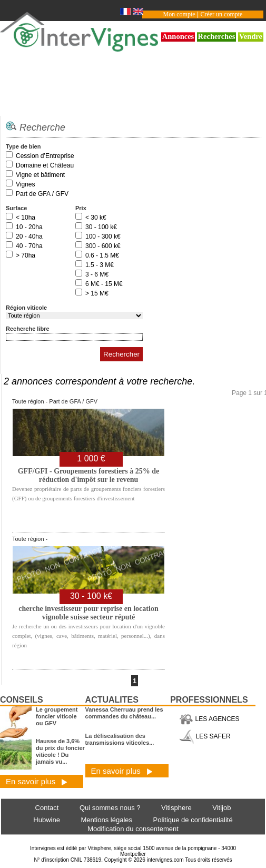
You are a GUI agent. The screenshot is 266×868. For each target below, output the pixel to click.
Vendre (251, 36)
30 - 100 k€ (101, 227)
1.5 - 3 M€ (100, 265)
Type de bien (23, 146)
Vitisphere (176, 808)
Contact (47, 808)
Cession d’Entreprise (45, 156)
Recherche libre (28, 329)
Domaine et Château (45, 165)
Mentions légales (106, 820)
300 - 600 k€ (103, 246)
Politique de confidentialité (193, 820)
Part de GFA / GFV (42, 194)
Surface (16, 208)
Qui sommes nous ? (110, 808)
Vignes (25, 184)
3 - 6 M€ (97, 274)
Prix (81, 208)
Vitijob (221, 808)
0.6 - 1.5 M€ (102, 255)
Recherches (217, 36)
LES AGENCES (209, 719)
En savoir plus (37, 781)
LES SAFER (205, 736)
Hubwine (47, 820)
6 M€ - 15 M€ (104, 284)
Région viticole (26, 308)
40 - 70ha (29, 246)
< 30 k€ (96, 218)
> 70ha (26, 255)
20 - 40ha (29, 236)
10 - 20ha (29, 227)
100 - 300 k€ (103, 236)
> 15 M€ (97, 293)
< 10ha (26, 218)
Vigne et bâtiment (40, 175)
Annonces (178, 36)
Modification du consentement (133, 829)
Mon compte (179, 14)
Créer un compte (221, 14)
